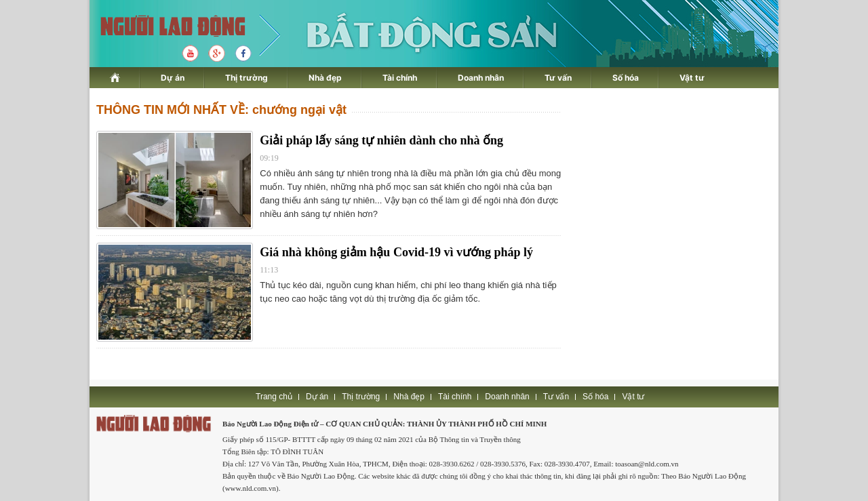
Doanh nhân (481, 78)
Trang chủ (274, 397)
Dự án (173, 78)
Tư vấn (558, 78)
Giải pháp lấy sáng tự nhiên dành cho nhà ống (381, 140)
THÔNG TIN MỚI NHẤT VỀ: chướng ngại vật (221, 110)
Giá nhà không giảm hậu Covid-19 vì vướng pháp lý (396, 252)
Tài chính (400, 78)
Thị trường (246, 78)
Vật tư (692, 78)
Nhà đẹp (325, 78)
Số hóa (626, 78)
